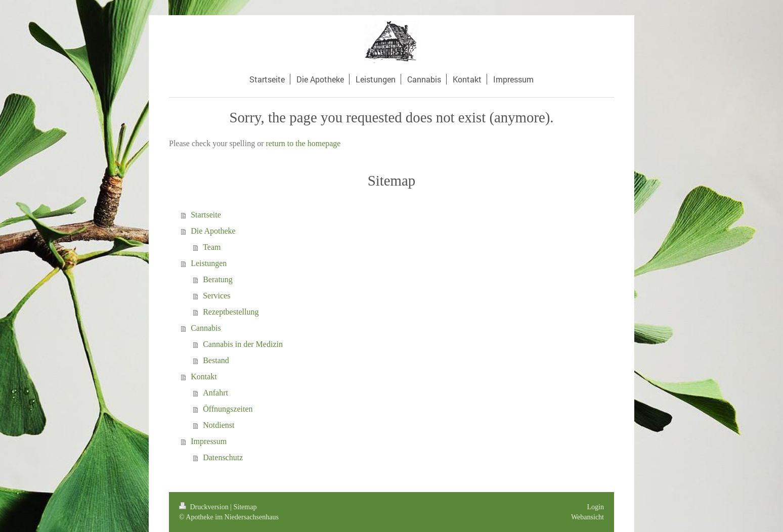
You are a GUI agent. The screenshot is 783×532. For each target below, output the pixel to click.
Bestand (216, 360)
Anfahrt (215, 393)
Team (212, 247)
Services (216, 296)
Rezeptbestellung (231, 312)
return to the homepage (303, 143)
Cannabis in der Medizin (243, 344)
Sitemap (245, 507)
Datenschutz (223, 457)
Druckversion (205, 507)
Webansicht (588, 517)
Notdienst (219, 425)
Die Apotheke (213, 231)
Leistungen (209, 263)
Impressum (209, 441)
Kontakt (204, 376)
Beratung (218, 279)
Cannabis (206, 328)
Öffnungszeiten (228, 409)
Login (596, 507)
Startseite (206, 215)
